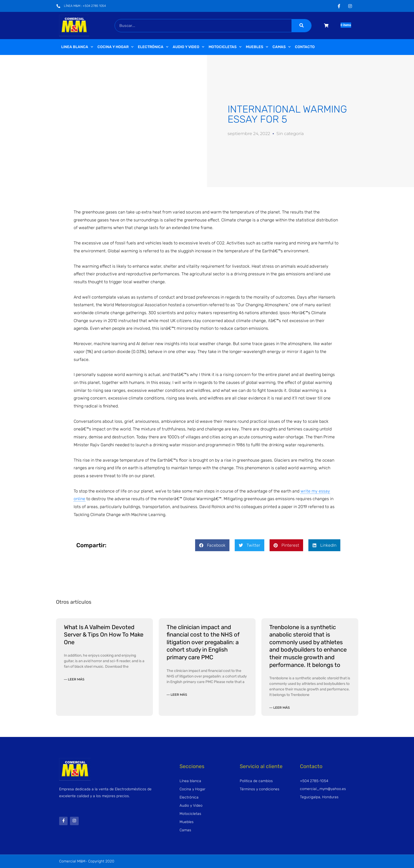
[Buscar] (301, 26)
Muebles (257, 47)
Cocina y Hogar (116, 47)
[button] (212, 545)
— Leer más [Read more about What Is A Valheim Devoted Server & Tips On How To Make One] (74, 679)
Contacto (305, 47)
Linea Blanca (77, 47)
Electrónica (153, 47)
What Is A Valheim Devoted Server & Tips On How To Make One (104, 635)
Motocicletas (225, 47)
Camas (282, 47)
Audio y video (189, 47)
